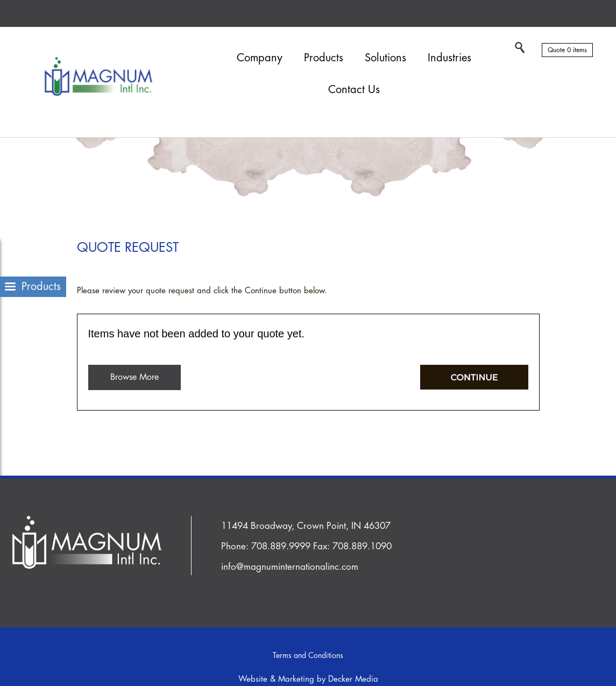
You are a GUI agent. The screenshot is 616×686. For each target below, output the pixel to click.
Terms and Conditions (308, 655)
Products (324, 58)
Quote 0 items (567, 50)
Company (260, 58)
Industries (449, 58)
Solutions (385, 58)
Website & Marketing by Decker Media (308, 679)
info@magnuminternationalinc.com (290, 567)
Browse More (134, 377)
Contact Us (354, 90)
